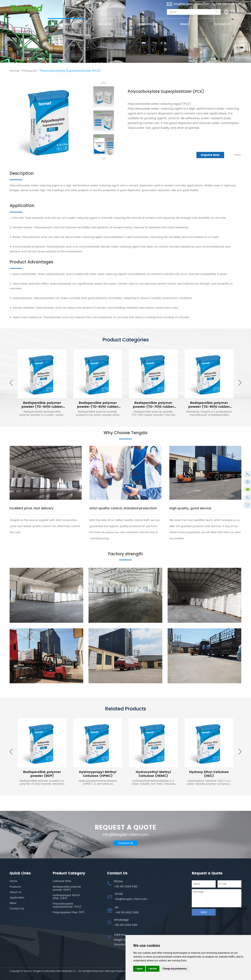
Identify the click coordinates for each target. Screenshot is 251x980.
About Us (105, 24)
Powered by (121, 971)
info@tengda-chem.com (191, 4)
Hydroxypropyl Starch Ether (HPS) (66, 897)
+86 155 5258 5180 (126, 925)
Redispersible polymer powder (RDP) (42, 774)
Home (29, 24)
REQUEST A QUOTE (125, 828)
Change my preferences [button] (175, 969)
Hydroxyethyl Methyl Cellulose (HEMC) (153, 774)
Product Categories (126, 340)
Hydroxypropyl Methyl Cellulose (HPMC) (98, 774)
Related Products (126, 709)
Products (67, 24)
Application (146, 24)
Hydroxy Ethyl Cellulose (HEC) (209, 774)
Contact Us (222, 24)
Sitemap (110, 971)
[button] (104, 83)
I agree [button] (139, 969)
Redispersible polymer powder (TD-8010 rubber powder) (209, 407)
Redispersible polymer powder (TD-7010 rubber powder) (153, 407)
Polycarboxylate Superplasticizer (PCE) (70, 71)
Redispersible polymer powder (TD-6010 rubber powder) (98, 407)
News (184, 24)
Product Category (69, 873)
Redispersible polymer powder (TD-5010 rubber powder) (42, 407)
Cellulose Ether (62, 881)
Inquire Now (210, 155)
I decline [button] (153, 969)
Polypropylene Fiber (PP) (69, 912)
